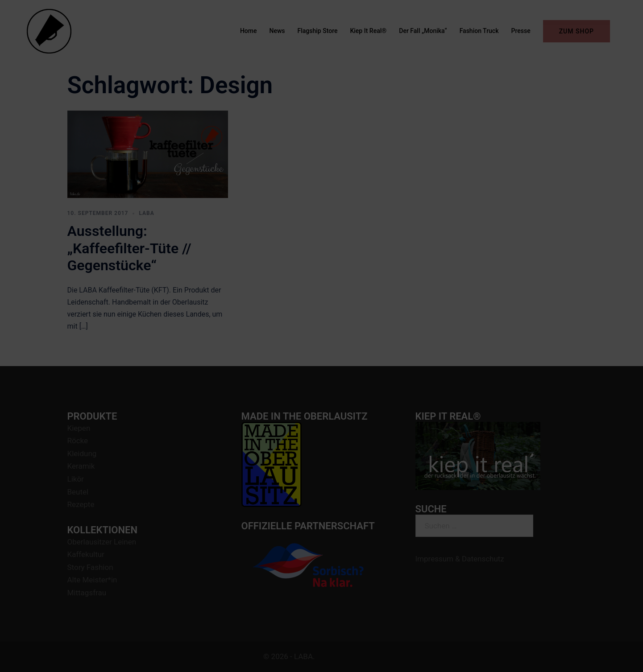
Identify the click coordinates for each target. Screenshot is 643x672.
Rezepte (81, 504)
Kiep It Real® (368, 31)
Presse (521, 31)
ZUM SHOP (577, 31)
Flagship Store (318, 31)
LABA (146, 213)
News (277, 31)
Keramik (81, 466)
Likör (76, 479)
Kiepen (79, 428)
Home (249, 31)
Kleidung (82, 453)
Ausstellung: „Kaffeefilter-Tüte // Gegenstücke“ (129, 248)
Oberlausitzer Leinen (102, 542)
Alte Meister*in (92, 580)
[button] (624, 12)
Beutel (78, 492)
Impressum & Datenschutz (460, 559)
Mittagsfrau (87, 593)
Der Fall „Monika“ (423, 31)
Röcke (78, 441)
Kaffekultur (86, 554)
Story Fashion (90, 567)
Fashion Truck (479, 31)
